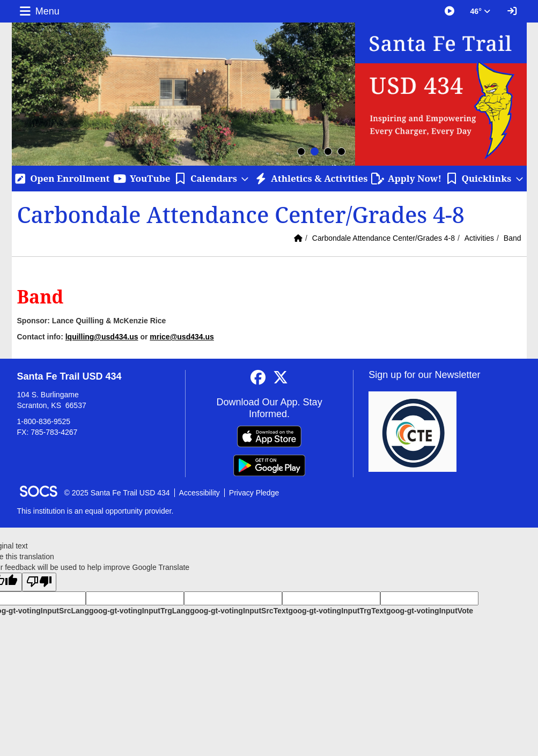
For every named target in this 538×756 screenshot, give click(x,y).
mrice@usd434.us (182, 337)
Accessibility (200, 493)
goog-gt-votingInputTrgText (337, 611)
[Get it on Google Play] (269, 465)
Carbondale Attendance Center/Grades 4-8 (384, 238)
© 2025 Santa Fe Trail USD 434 (117, 493)
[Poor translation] (39, 582)
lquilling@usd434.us (102, 337)
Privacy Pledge (254, 493)
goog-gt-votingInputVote (430, 611)
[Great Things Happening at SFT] (449, 11)
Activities (479, 238)
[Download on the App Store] (269, 436)
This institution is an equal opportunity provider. (95, 511)
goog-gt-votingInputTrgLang (139, 611)
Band (513, 238)
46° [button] (480, 11)
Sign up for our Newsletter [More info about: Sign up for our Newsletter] (424, 375)
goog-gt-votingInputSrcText (239, 611)
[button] (212, 179)
